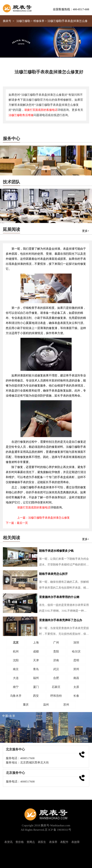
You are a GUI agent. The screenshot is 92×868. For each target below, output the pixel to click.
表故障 (75, 842)
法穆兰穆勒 (23, 21)
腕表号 (7, 21)
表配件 (64, 842)
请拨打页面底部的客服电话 (41, 110)
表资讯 (8, 842)
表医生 (42, 842)
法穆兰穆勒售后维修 (21, 115)
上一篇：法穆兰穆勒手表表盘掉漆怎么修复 (43, 518)
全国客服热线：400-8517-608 (71, 9)
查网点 (31, 842)
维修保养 (39, 21)
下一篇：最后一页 (17, 523)
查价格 (20, 842)
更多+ (86, 231)
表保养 (53, 842)
